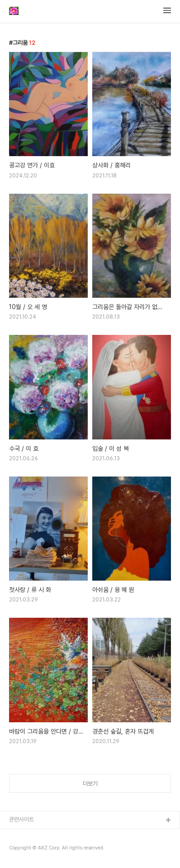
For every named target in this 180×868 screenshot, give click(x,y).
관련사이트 (21, 819)
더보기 (90, 784)
